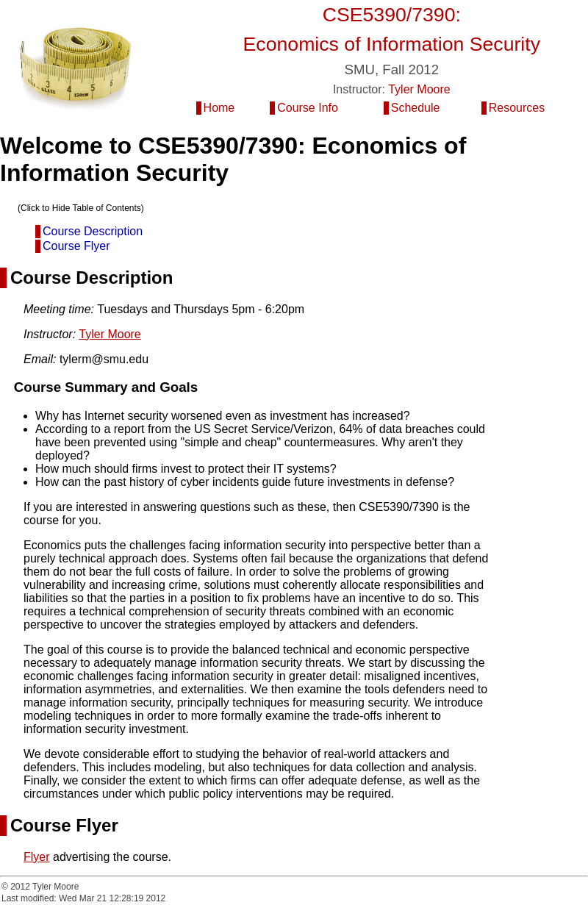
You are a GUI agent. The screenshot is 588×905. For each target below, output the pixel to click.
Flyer (37, 857)
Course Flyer (76, 246)
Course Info (308, 108)
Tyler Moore (419, 89)
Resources (517, 108)
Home (219, 108)
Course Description (93, 231)
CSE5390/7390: (392, 15)
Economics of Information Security (392, 44)
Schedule (416, 108)
